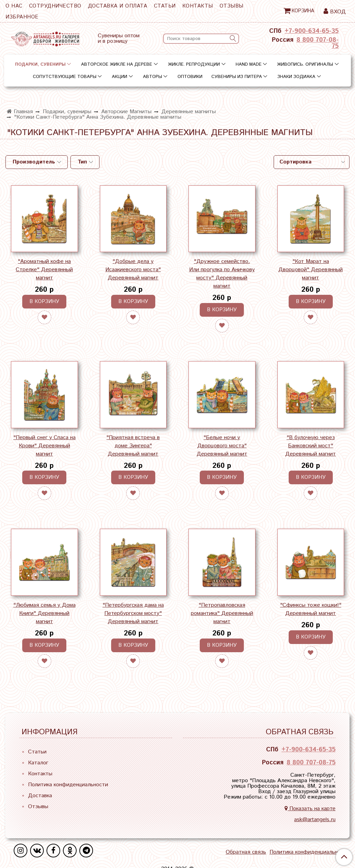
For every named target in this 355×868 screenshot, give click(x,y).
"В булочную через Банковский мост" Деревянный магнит (311, 446)
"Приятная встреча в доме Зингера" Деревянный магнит (133, 446)
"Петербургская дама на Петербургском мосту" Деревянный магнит (133, 613)
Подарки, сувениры (40, 64)
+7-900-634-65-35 (312, 31)
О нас (14, 6)
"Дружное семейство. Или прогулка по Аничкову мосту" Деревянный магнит (222, 274)
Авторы (153, 77)
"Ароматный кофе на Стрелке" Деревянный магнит (44, 270)
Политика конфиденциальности (68, 785)
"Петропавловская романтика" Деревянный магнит (222, 613)
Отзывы (232, 6)
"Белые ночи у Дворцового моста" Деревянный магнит (222, 446)
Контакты (198, 6)
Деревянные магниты (189, 112)
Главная (20, 112)
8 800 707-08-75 (318, 43)
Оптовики (190, 77)
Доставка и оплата (118, 6)
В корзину (44, 301)
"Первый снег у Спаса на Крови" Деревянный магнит (44, 446)
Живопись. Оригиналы (305, 64)
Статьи (165, 6)
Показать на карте (310, 809)
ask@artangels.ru (315, 820)
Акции (120, 77)
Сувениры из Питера (237, 77)
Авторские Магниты (126, 112)
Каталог (38, 763)
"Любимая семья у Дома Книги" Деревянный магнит (44, 613)
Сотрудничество (55, 6)
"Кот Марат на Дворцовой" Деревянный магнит (311, 270)
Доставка (40, 796)
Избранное (22, 17)
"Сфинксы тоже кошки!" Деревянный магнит (311, 609)
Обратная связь (246, 852)
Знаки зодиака (296, 77)
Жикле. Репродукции (194, 64)
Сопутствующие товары (65, 77)
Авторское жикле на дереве (117, 64)
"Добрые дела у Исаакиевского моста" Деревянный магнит (133, 270)
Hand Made (249, 64)
